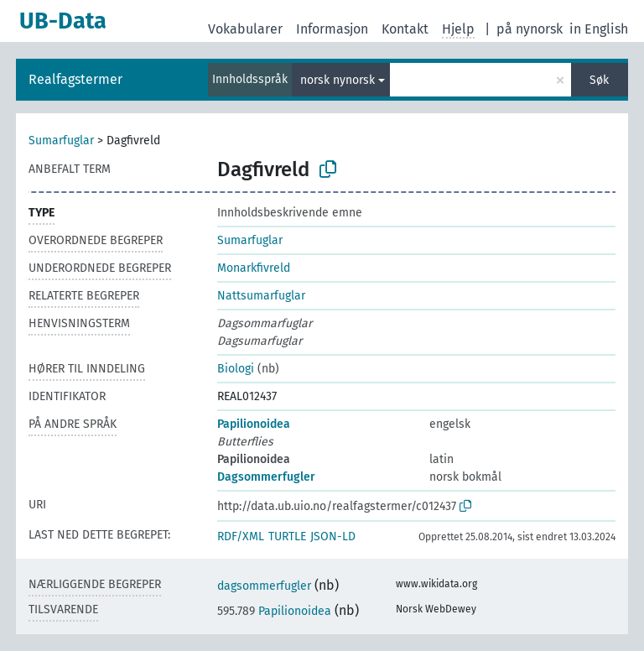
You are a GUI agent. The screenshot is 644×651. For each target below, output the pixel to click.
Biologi (236, 369)
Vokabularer (245, 29)
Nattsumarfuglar (261, 296)
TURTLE (287, 536)
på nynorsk (530, 29)
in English (599, 29)
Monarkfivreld (254, 268)
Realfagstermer (75, 79)
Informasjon (332, 29)
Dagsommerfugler (266, 477)
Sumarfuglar (61, 141)
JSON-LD (333, 536)
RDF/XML (241, 536)
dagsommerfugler (264, 586)
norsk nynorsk (338, 80)
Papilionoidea (254, 424)
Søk (599, 80)
